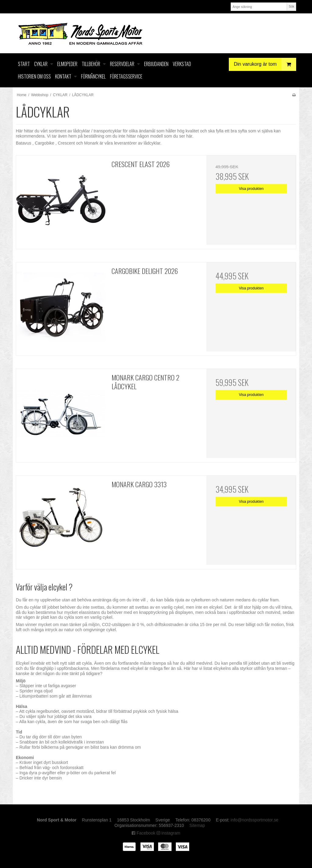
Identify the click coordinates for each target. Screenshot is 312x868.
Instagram (168, 833)
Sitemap (197, 825)
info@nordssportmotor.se (255, 820)
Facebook (143, 833)
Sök (292, 6)
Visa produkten (251, 189)
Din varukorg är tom (265, 64)
